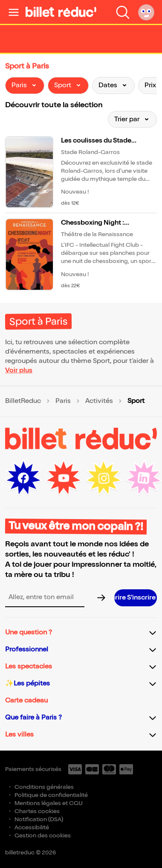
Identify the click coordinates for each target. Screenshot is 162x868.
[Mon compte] (146, 12)
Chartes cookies (37, 811)
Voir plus (19, 370)
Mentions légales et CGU (49, 803)
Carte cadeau (26, 701)
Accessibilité (32, 827)
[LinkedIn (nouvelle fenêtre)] (144, 478)
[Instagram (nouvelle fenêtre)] (104, 478)
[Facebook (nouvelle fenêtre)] (23, 478)
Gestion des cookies (43, 835)
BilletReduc (23, 401)
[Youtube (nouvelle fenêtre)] (64, 478)
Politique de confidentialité (51, 795)
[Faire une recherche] (123, 12)
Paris (63, 401)
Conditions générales (44, 787)
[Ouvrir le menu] (14, 12)
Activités (99, 401)
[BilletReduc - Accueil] (61, 12)
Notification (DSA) (39, 819)
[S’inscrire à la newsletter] (136, 598)
